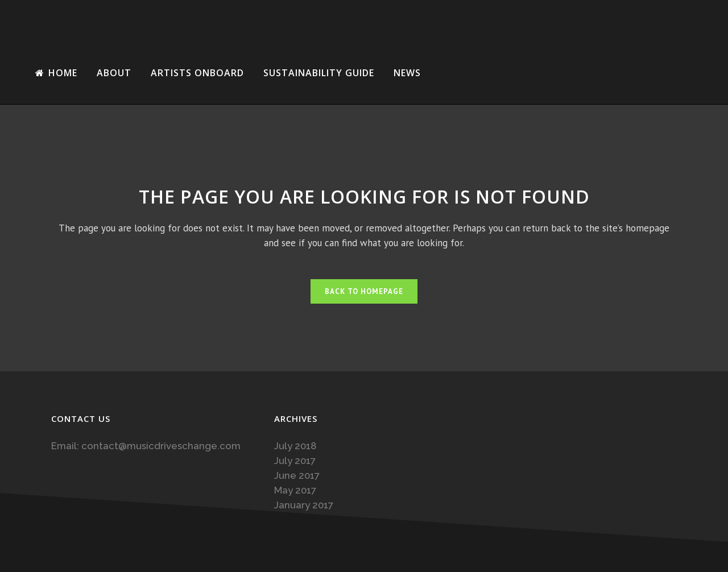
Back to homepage (364, 291)
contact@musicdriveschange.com (161, 446)
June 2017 (297, 475)
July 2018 (295, 446)
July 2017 (295, 461)
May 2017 (295, 490)
